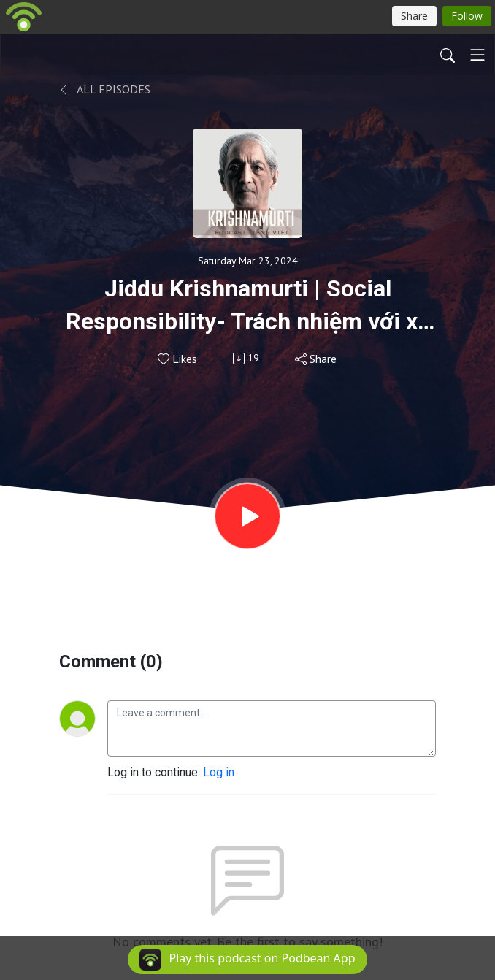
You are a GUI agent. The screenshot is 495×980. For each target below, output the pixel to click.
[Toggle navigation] (477, 55)
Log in (219, 772)
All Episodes (105, 89)
